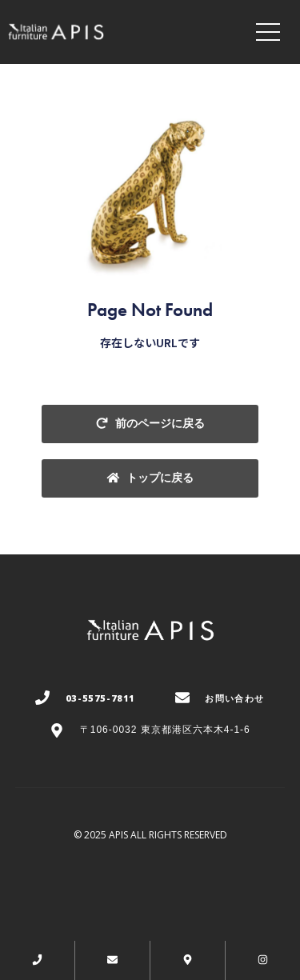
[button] (150, 424)
